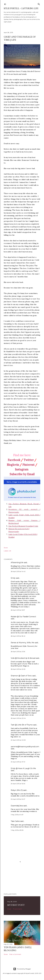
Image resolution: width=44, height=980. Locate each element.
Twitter (29, 460)
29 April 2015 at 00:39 (18, 740)
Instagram (22, 469)
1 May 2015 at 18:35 (17, 830)
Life (10, 551)
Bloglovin (13, 465)
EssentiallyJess (17, 806)
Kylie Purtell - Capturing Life (21, 8)
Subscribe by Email (22, 474)
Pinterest (28, 465)
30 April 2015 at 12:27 (18, 799)
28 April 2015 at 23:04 (18, 718)
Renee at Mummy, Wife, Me (23, 643)
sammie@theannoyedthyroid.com (25, 747)
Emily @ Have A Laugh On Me (23, 768)
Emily (13, 578)
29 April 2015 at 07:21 (18, 762)
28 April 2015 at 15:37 (18, 610)
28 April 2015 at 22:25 (18, 669)
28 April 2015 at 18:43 (18, 636)
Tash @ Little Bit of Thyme (22, 725)
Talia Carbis (15, 821)
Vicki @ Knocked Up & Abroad (23, 658)
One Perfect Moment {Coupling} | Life (23, 526)
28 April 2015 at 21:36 (18, 652)
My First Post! (16, 905)
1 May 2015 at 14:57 (17, 815)
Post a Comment (15, 954)
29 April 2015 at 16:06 (18, 784)
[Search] (39, 4)
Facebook (14, 460)
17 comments (17, 909)
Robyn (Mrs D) (17, 790)
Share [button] (6, 548)
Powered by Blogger (22, 969)
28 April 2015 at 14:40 (18, 571)
